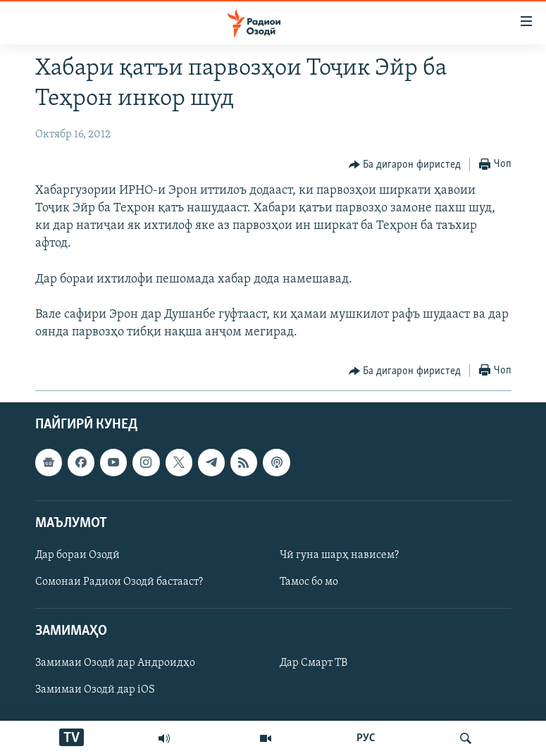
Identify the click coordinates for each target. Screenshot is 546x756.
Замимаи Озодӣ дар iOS (95, 690)
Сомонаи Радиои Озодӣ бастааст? (119, 582)
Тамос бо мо (309, 582)
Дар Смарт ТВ (314, 664)
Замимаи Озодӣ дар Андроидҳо (115, 664)
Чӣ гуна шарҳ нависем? (339, 555)
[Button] (405, 165)
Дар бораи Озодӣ (77, 555)
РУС (366, 738)
